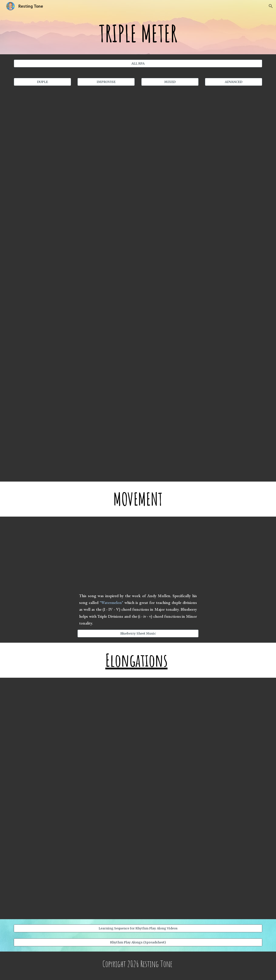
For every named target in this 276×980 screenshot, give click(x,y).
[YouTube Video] (74, 444)
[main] (138, 33)
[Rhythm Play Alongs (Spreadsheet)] (138, 942)
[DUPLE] (42, 82)
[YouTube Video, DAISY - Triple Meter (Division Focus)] (202, 289)
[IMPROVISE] (106, 82)
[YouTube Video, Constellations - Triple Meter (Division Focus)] (74, 289)
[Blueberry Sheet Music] (138, 633)
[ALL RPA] (138, 63)
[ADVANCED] (234, 82)
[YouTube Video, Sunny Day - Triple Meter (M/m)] (74, 209)
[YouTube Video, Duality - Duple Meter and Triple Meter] (138, 879)
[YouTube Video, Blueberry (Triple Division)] (138, 556)
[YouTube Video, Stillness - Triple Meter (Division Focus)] (202, 209)
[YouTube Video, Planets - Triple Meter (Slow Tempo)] (202, 130)
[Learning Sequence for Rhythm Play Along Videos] (138, 928)
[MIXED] (170, 82)
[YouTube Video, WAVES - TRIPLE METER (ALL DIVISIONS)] (202, 368)
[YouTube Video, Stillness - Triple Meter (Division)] (74, 367)
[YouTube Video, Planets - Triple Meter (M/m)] (74, 130)
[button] (271, 6)
